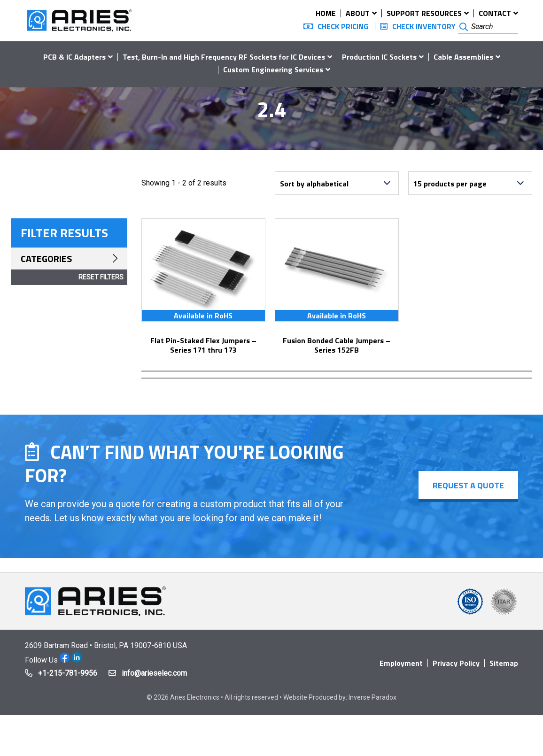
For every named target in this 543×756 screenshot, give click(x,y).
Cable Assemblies (463, 57)
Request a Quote (468, 485)
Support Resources (424, 13)
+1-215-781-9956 (68, 673)
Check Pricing (343, 26)
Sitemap (504, 663)
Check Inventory (424, 26)
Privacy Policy (456, 663)
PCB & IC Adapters (74, 57)
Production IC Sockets (379, 57)
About (358, 13)
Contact (495, 13)
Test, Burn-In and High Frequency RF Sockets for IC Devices (224, 57)
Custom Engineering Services (273, 69)
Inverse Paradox (372, 697)
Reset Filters (101, 277)
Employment (401, 663)
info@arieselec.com (154, 673)
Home (326, 13)
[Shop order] (337, 183)
